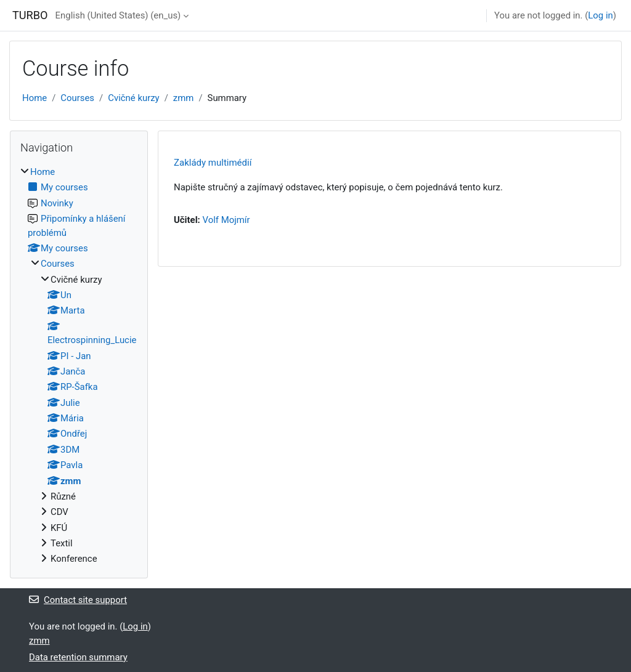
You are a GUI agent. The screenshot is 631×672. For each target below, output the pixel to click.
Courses (77, 98)
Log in (600, 15)
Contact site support (78, 600)
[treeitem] (79, 366)
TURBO (30, 15)
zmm (184, 98)
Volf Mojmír (226, 220)
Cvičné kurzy (133, 98)
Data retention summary (78, 657)
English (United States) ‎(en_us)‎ (118, 15)
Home (35, 98)
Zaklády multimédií (213, 163)
